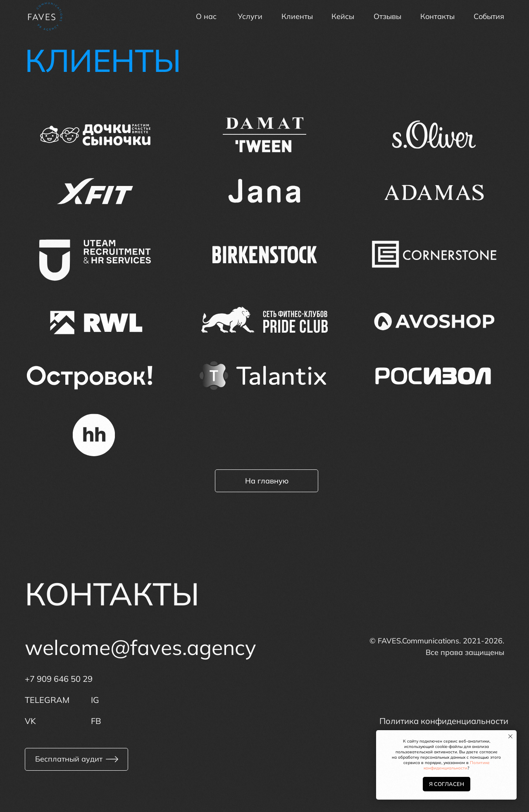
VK (30, 721)
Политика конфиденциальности (444, 721)
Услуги (250, 16)
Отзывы (387, 16)
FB (96, 721)
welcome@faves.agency (141, 647)
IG (95, 700)
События (489, 16)
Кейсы (343, 16)
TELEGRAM (47, 700)
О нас (206, 16)
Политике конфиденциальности (457, 765)
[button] (76, 759)
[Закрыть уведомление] (510, 736)
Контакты (437, 16)
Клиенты (297, 16)
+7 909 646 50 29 (59, 679)
